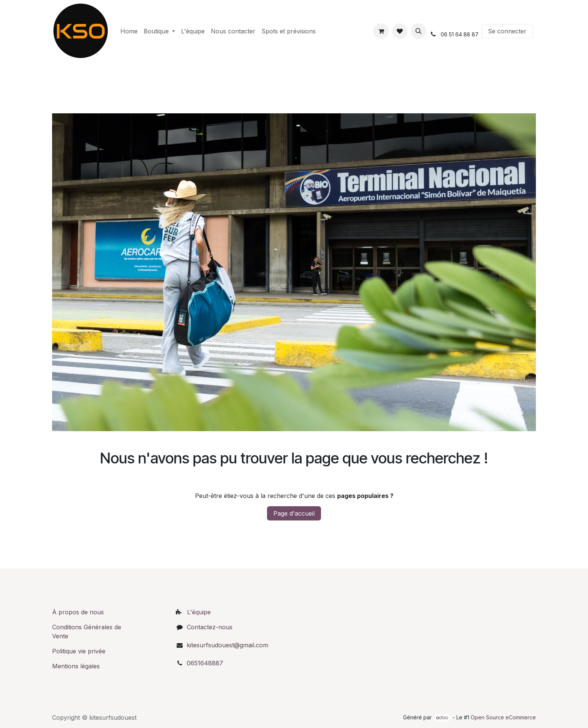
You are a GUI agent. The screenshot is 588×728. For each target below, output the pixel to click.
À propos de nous (78, 612)
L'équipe (199, 612)
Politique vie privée (79, 651)
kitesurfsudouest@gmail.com (227, 645)
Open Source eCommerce (503, 717)
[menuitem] (129, 31)
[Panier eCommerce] (381, 31)
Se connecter (507, 31)
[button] (418, 31)
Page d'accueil (294, 513)
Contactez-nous (210, 627)
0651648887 (205, 663)
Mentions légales (77, 666)
